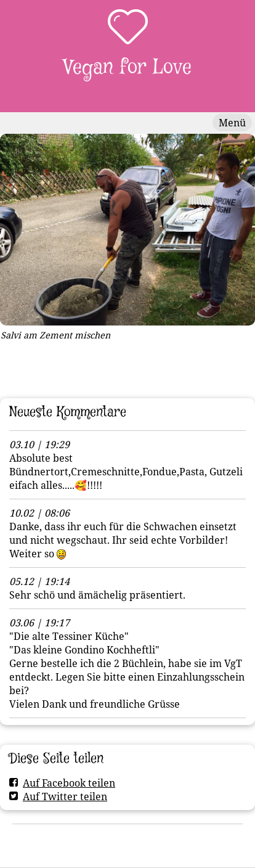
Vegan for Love (127, 68)
